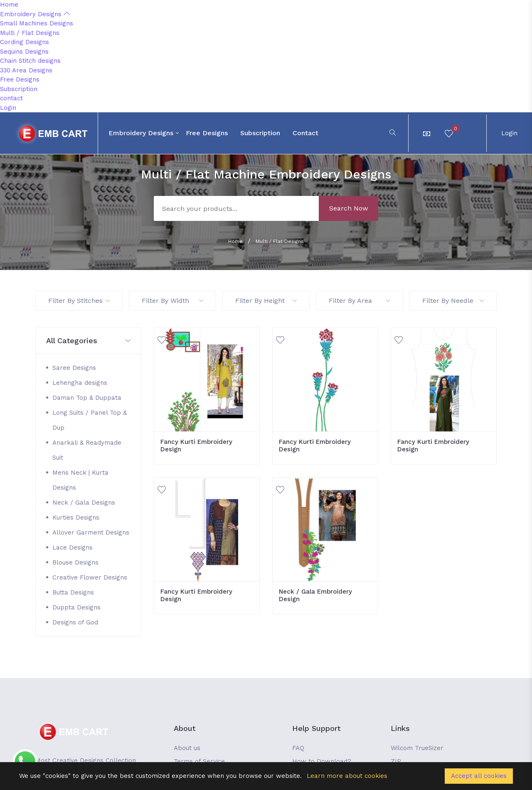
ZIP (396, 761)
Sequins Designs (24, 52)
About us (187, 748)
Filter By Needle (453, 301)
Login (8, 108)
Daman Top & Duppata (87, 398)
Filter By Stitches (79, 301)
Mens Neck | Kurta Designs (80, 480)
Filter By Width (172, 301)
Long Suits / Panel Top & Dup (90, 420)
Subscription (19, 89)
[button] (88, 341)
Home (9, 5)
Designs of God (75, 622)
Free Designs (20, 79)
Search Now (349, 208)
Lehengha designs (80, 383)
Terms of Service (199, 761)
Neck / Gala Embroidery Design (315, 595)
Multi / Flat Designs (30, 33)
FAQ (298, 748)
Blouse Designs (75, 562)
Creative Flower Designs (90, 577)
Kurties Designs (76, 518)
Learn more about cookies (347, 776)
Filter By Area (360, 301)
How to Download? (322, 761)
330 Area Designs (26, 70)
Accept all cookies (479, 776)
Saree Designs (74, 368)
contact (11, 98)
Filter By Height (266, 301)
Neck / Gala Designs (84, 503)
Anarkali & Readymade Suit (87, 450)
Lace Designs (73, 547)
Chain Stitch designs (30, 61)
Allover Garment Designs (91, 532)
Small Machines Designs (37, 23)
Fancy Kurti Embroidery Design (196, 446)
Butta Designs (73, 592)
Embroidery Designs (35, 14)
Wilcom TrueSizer (417, 748)
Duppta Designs (76, 607)
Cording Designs (25, 42)
